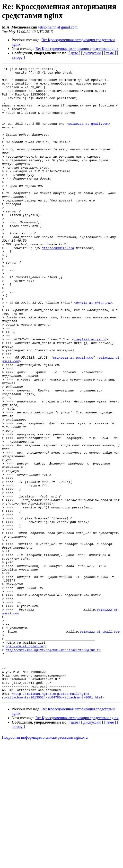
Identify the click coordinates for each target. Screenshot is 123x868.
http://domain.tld (58, 284)
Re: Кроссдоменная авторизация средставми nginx (77, 49)
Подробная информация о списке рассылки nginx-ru (45, 864)
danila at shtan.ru (93, 350)
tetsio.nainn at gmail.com (58, 27)
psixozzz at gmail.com (88, 135)
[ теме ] (110, 53)
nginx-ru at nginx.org (26, 762)
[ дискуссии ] (92, 53)
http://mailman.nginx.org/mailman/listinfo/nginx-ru (53, 767)
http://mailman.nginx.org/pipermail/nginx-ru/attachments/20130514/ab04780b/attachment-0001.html (52, 821)
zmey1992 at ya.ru (90, 394)
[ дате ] (74, 53)
